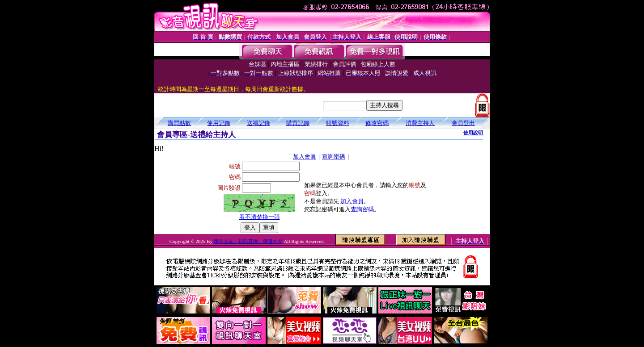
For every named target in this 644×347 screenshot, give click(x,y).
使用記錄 (219, 123)
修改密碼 (377, 123)
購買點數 (179, 123)
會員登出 (463, 123)
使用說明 (473, 133)
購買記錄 (298, 123)
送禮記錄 (258, 123)
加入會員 (305, 157)
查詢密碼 (334, 157)
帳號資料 (338, 123)
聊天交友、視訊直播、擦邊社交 (248, 241)
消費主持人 (420, 123)
